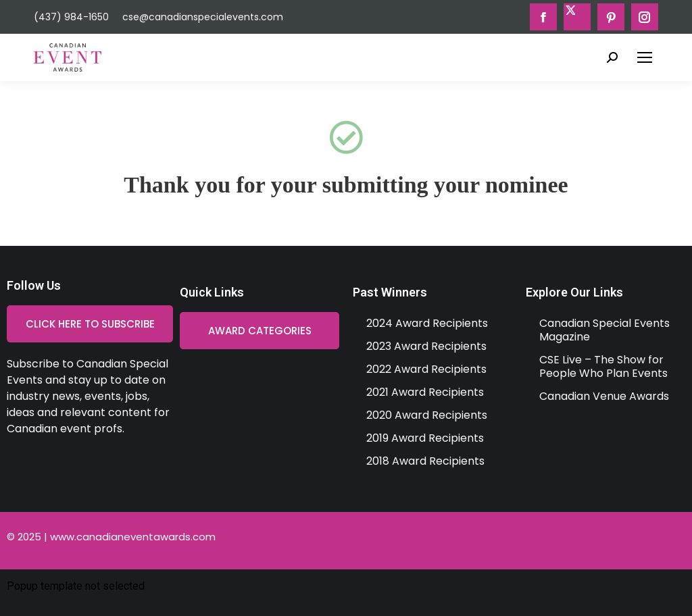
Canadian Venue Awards (604, 396)
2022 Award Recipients (426, 369)
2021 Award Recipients (425, 392)
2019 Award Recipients (425, 438)
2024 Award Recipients (427, 323)
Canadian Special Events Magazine (604, 330)
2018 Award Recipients (425, 461)
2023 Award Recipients (426, 346)
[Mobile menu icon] (645, 57)
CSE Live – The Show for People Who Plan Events (603, 366)
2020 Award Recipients (427, 415)
